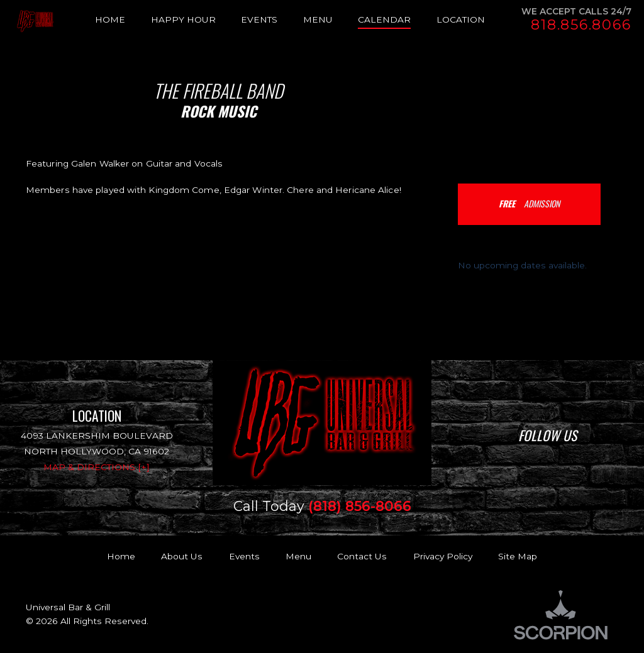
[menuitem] (123, 20)
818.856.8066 (581, 25)
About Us (182, 556)
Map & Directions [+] (97, 467)
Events (244, 556)
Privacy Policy (443, 556)
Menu (298, 556)
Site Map (518, 556)
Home (121, 556)
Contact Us (362, 556)
